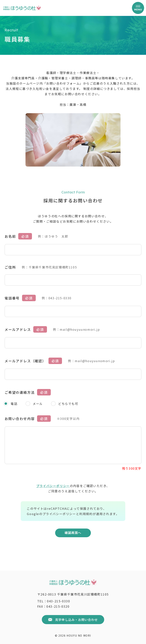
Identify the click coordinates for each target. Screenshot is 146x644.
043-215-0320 (58, 606)
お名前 (10, 235)
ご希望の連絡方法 (20, 391)
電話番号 (12, 297)
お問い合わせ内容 (20, 418)
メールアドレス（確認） (25, 360)
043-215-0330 (58, 601)
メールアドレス (18, 328)
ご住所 (10, 266)
